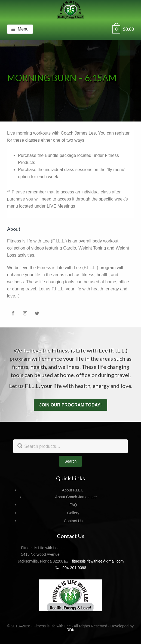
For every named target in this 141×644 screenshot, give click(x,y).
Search (70, 461)
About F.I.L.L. (73, 490)
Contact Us (73, 521)
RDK (70, 630)
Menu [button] (23, 29)
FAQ (73, 505)
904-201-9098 (70, 568)
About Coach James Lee (76, 497)
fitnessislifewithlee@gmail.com (94, 561)
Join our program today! (70, 405)
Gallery (73, 513)
